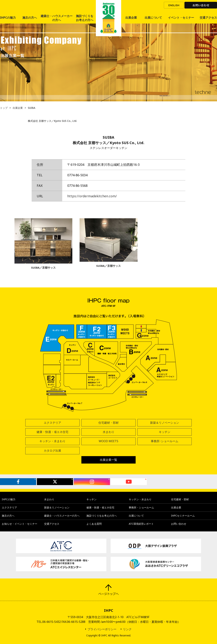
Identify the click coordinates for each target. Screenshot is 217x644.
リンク (127, 629)
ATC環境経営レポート (141, 524)
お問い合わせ (201, 5)
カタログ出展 (52, 451)
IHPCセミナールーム (183, 516)
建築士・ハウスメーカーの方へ (57, 18)
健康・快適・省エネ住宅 (52, 432)
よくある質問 (94, 524)
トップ (4, 108)
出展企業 (131, 18)
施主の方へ (30, 18)
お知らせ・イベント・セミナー (20, 524)
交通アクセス (208, 18)
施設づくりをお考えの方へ (85, 18)
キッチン (165, 432)
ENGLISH (174, 5)
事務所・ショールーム (141, 507)
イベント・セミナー (181, 18)
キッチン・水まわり (52, 441)
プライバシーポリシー (102, 629)
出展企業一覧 (109, 460)
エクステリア (52, 423)
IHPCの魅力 (8, 18)
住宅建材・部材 (109, 423)
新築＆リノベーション (165, 423)
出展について (153, 18)
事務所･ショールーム (165, 441)
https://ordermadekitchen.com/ (92, 196)
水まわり (109, 432)
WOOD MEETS (109, 441)
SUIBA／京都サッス (43, 268)
